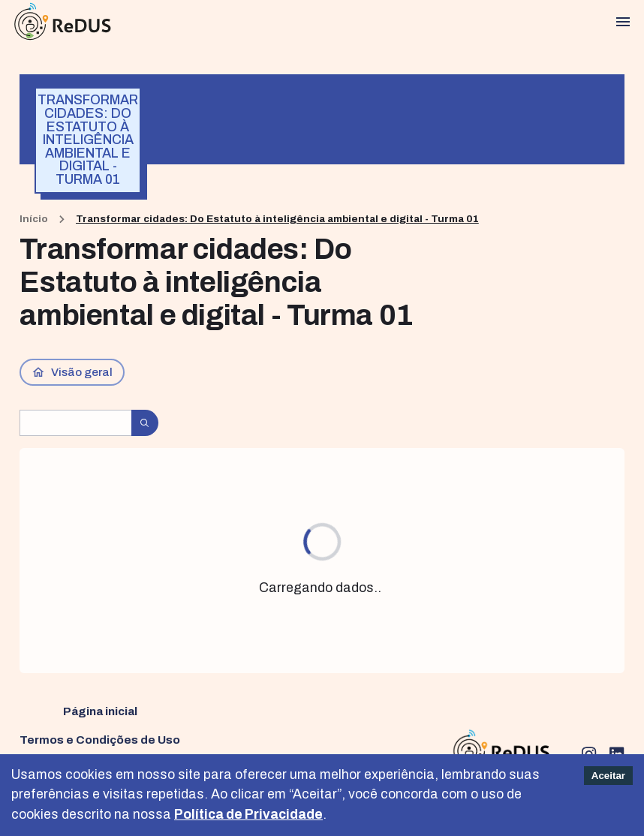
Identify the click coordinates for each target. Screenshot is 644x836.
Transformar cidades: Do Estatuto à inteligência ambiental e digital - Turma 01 (277, 219)
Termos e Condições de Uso (100, 740)
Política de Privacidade (248, 815)
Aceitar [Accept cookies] (608, 776)
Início (34, 219)
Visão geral (72, 372)
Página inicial (100, 711)
